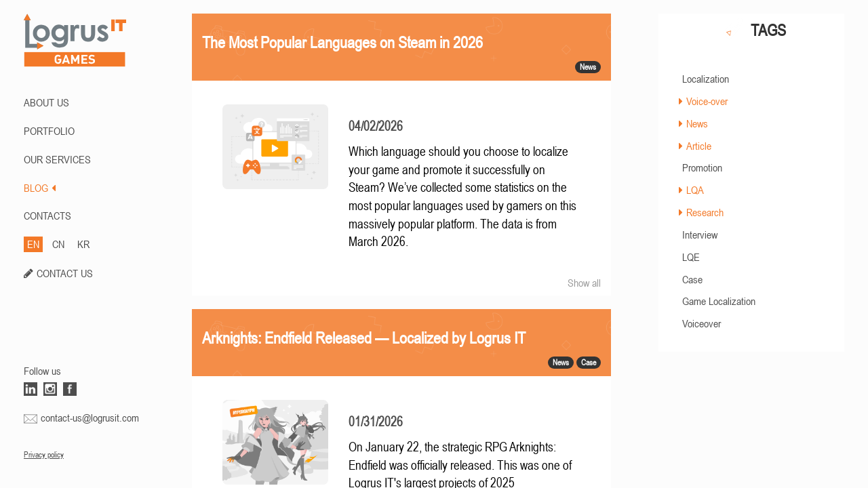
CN (58, 244)
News (697, 123)
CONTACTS (47, 216)
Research (705, 212)
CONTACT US (65, 273)
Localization (706, 79)
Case (692, 279)
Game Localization (719, 301)
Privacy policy (44, 455)
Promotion (702, 167)
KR (83, 244)
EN (33, 244)
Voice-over (707, 101)
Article (699, 146)
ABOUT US (46, 102)
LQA (695, 190)
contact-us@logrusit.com (90, 418)
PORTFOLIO (49, 131)
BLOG (40, 188)
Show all (584, 283)
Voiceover (702, 323)
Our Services (57, 159)
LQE (691, 257)
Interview (700, 235)
